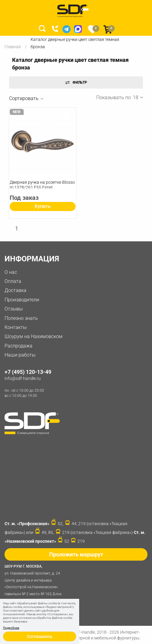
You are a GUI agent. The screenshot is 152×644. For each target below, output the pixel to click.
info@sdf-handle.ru (23, 378)
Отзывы (14, 309)
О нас (11, 272)
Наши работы (20, 355)
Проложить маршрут (76, 554)
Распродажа (19, 346)
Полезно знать (21, 318)
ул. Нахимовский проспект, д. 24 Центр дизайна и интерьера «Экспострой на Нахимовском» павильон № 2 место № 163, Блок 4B (35, 583)
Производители (22, 300)
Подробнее (11, 628)
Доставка (15, 290)
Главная (13, 47)
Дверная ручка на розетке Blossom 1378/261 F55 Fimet (42, 185)
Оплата (13, 281)
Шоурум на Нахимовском (34, 336)
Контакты (16, 327)
